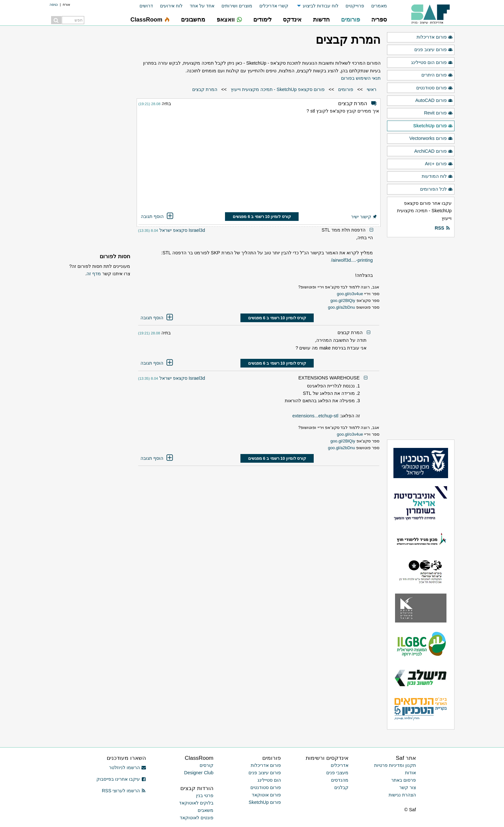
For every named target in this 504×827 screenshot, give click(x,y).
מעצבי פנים (337, 773)
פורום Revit (438, 113)
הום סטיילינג (269, 780)
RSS (442, 228)
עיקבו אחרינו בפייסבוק (121, 779)
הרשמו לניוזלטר (127, 768)
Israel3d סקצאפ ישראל (182, 230)
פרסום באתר (404, 780)
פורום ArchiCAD (434, 151)
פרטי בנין (205, 795)
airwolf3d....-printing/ (352, 260)
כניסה (54, 5)
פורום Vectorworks (431, 139)
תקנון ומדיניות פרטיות (395, 765)
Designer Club (199, 773)
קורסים (207, 765)
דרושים (146, 6)
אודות (410, 773)
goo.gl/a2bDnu (341, 307)
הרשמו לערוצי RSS (124, 791)
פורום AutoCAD (434, 101)
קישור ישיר (364, 217)
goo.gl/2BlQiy (343, 300)
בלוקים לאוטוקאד (196, 803)
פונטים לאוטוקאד (197, 818)
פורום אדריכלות (435, 37)
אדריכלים (340, 765)
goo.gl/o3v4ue (350, 294)
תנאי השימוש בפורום (361, 78)
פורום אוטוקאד (266, 795)
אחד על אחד (202, 6)
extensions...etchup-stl (315, 416)
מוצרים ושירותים (237, 6)
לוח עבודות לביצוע (321, 6)
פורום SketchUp (433, 126)
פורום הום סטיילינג (432, 63)
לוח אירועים (171, 6)
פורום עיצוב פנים (434, 50)
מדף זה (94, 274)
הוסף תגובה (157, 216)
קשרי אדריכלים (274, 6)
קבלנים (341, 787)
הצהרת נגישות (402, 795)
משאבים (206, 810)
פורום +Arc (439, 164)
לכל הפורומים (437, 189)
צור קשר (408, 787)
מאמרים (379, 6)
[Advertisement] (259, 164)
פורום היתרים (437, 75)
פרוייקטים (355, 6)
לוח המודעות (437, 177)
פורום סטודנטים (435, 88)
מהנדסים (340, 780)
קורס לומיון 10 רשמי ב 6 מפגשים (262, 217)
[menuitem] (376, 6)
